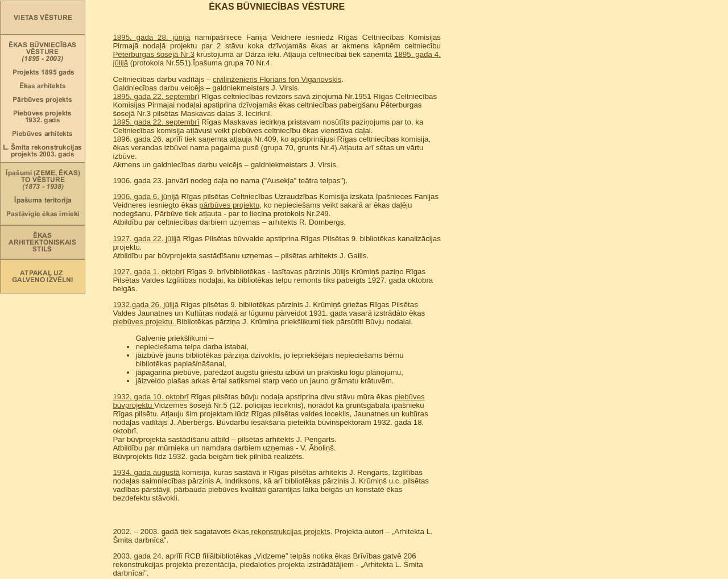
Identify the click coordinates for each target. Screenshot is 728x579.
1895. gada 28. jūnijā (151, 37)
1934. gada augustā (146, 472)
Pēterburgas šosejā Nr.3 (153, 54)
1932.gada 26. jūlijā (146, 305)
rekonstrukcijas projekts (290, 532)
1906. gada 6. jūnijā (146, 197)
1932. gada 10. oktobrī (150, 397)
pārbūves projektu (229, 205)
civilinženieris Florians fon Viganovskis (277, 79)
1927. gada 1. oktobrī (150, 272)
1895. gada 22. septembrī (156, 122)
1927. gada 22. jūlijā (146, 239)
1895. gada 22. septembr (155, 96)
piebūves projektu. (144, 322)
